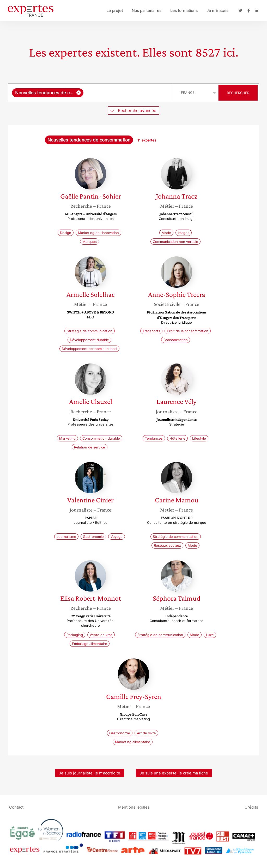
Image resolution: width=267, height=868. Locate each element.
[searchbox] (127, 93)
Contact (16, 807)
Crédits (251, 807)
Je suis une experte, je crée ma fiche (174, 773)
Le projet (115, 11)
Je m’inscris (217, 11)
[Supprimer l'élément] (79, 93)
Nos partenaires (147, 11)
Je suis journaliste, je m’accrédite (90, 773)
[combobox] (91, 93)
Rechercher (238, 93)
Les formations (184, 11)
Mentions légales (134, 807)
